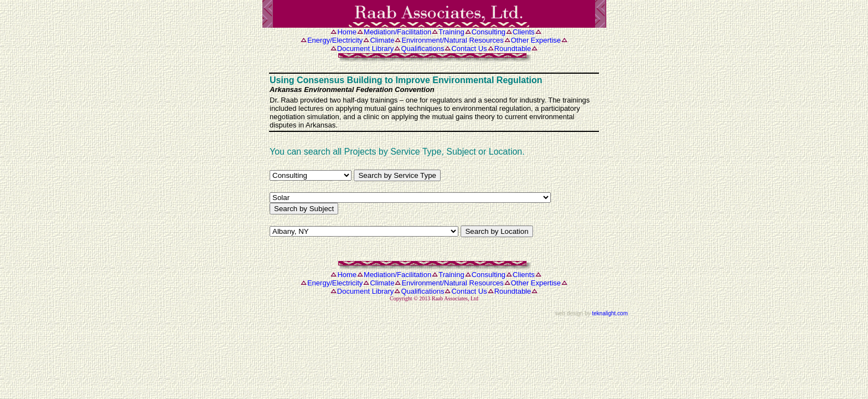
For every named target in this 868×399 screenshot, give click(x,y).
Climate (382, 40)
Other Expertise (536, 40)
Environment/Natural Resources (452, 40)
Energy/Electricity (335, 40)
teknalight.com (610, 313)
